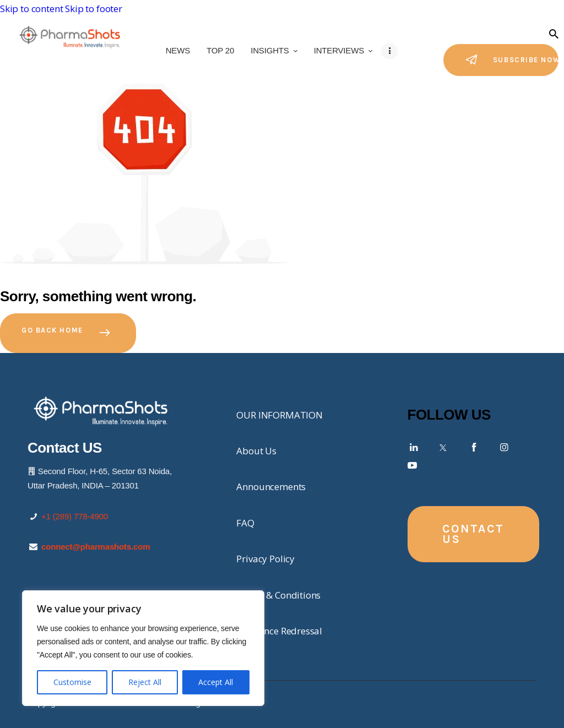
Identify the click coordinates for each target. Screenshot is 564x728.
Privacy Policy (265, 559)
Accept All (216, 682)
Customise (72, 682)
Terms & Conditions (278, 595)
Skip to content (31, 9)
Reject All (145, 682)
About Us (256, 451)
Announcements (271, 487)
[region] (143, 648)
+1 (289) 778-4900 (75, 516)
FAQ (245, 523)
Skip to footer (94, 9)
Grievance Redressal (279, 631)
